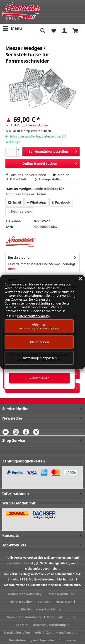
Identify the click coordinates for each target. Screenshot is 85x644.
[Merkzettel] (53, 31)
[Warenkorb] (75, 31)
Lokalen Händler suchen (26, 175)
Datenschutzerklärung (49, 625)
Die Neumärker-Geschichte (41, 609)
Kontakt (22, 625)
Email (15, 202)
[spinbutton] (11, 152)
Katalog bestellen (17, 632)
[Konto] (64, 31)
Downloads (55, 617)
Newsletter (64, 602)
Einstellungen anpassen (39, 358)
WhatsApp (37, 202)
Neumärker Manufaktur (24, 617)
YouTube (44, 602)
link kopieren (20, 212)
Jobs (72, 617)
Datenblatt (16, 179)
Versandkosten (17, 563)
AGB (38, 632)
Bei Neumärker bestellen (53, 151)
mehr (12, 268)
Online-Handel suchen (50, 163)
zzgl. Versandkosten (35, 125)
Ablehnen (39, 326)
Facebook (61, 202)
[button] (18, 149)
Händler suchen (21, 602)
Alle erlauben (39, 342)
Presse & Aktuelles (60, 594)
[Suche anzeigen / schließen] (42, 31)
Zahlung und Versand (62, 632)
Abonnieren (39, 378)
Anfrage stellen (48, 179)
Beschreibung (19, 257)
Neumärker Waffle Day (25, 594)
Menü (12, 28)
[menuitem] (12, 28)
